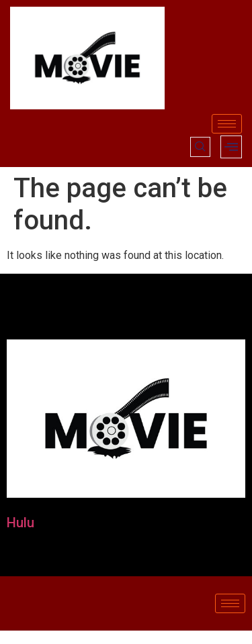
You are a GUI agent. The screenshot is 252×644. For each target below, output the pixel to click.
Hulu (20, 523)
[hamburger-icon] (227, 124)
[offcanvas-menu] (231, 147)
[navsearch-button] (200, 147)
